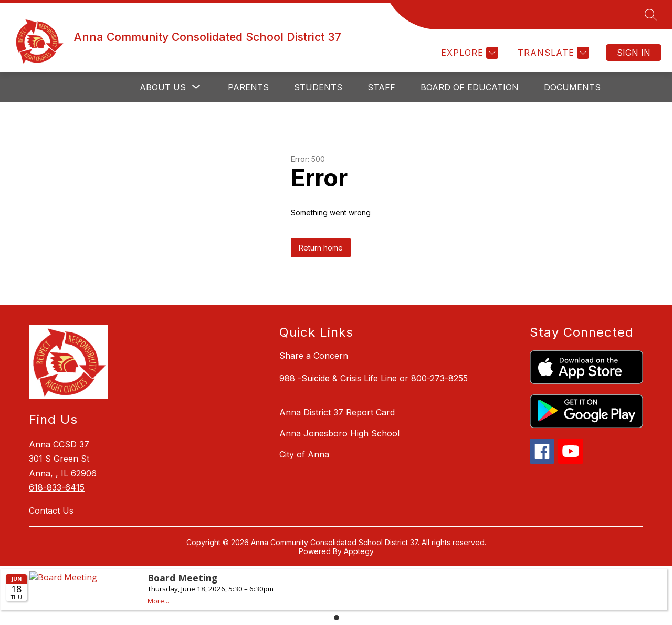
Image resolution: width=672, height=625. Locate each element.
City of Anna (304, 454)
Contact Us (51, 511)
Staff (381, 87)
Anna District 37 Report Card (337, 412)
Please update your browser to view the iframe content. (336, 595)
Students (318, 87)
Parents (248, 87)
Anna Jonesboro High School (339, 433)
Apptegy (359, 551)
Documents (572, 87)
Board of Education (470, 87)
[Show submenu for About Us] (163, 87)
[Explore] (468, 53)
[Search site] (651, 15)
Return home (321, 248)
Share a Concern (314, 356)
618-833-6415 (57, 487)
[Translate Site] (552, 53)
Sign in (634, 53)
